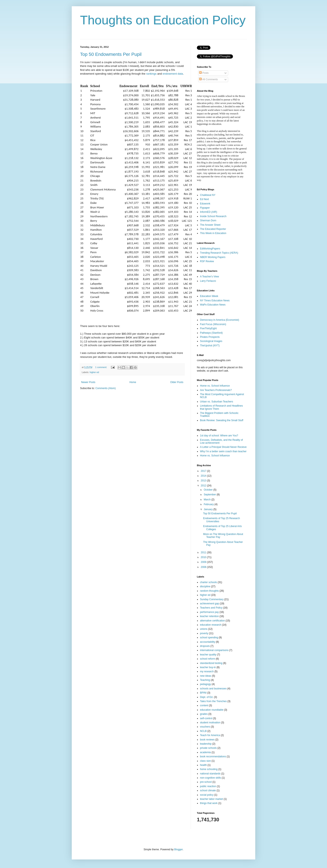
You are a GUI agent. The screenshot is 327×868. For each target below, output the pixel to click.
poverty (204, 633)
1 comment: (101, 367)
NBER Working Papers (213, 257)
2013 (204, 481)
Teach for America (210, 735)
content (204, 705)
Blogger (178, 849)
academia (205, 752)
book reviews (207, 740)
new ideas (206, 676)
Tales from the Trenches (213, 701)
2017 (204, 471)
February (209, 504)
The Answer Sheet (210, 225)
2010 (204, 557)
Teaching (205, 680)
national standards (210, 774)
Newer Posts (88, 382)
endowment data (173, 74)
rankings (151, 74)
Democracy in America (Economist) (219, 320)
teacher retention (209, 616)
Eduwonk (205, 204)
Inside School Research (213, 216)
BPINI (203, 693)
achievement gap (209, 604)
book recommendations (213, 757)
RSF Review (207, 261)
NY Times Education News (215, 301)
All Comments (208, 79)
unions (204, 629)
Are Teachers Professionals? (216, 390)
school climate (208, 790)
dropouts (205, 646)
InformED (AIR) (209, 212)
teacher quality (208, 655)
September (210, 495)
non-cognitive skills (211, 778)
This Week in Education (213, 233)
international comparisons (214, 650)
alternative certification (212, 621)
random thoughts (209, 591)
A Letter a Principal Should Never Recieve (223, 447)
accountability (208, 642)
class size (205, 761)
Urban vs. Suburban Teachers (217, 402)
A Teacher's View (209, 277)
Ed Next (204, 199)
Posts (204, 73)
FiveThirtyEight (208, 328)
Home (133, 382)
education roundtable (212, 710)
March (208, 500)
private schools (208, 748)
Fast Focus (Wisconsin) (213, 324)
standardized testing (211, 663)
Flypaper (205, 208)
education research (211, 625)
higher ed (94, 372)
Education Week (209, 296)
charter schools (208, 582)
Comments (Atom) (105, 388)
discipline (205, 586)
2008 (204, 567)
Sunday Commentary (212, 599)
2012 (204, 486)
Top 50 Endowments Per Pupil (111, 54)
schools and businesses (213, 689)
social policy (207, 795)
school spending (209, 638)
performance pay (209, 612)
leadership (206, 744)
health (203, 765)
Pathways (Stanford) (211, 333)
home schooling (209, 769)
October (209, 490)
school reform (208, 659)
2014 (204, 476)
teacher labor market (211, 799)
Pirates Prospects (210, 337)
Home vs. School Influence (215, 386)
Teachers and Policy (211, 608)
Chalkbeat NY (208, 195)
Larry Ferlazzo (208, 281)
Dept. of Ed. (207, 697)
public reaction (208, 786)
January (209, 509)
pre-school (206, 782)
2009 (204, 562)
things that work (209, 803)
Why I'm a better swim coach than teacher (223, 451)
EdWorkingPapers (210, 249)
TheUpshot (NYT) (210, 346)
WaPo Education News (213, 305)
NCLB (203, 731)
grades (204, 714)
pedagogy (206, 684)
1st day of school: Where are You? (219, 436)
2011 (204, 552)
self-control (206, 718)
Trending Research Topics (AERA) (219, 253)
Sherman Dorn (208, 220)
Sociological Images (211, 341)
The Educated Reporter (213, 229)
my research (207, 671)
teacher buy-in (208, 667)
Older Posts (177, 382)
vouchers (205, 727)
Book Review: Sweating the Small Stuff (222, 420)
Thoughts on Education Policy (163, 20)
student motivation (210, 723)
